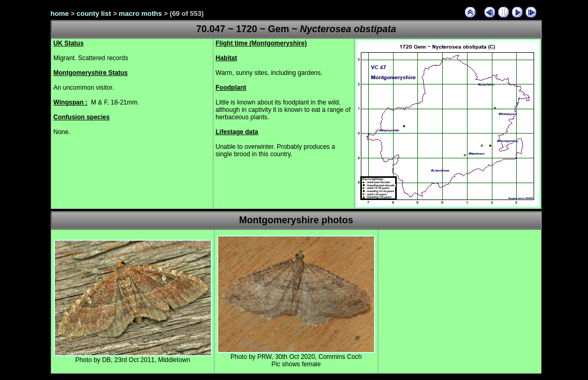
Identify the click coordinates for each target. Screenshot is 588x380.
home (60, 13)
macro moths (141, 13)
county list (94, 13)
